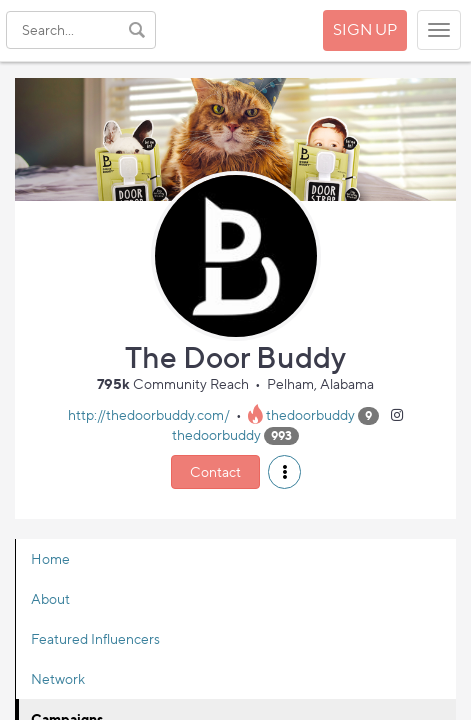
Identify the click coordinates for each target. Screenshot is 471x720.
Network (58, 678)
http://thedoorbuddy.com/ (149, 414)
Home (50, 558)
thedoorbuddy (310, 414)
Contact (215, 471)
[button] (284, 472)
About (50, 598)
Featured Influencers (95, 638)
